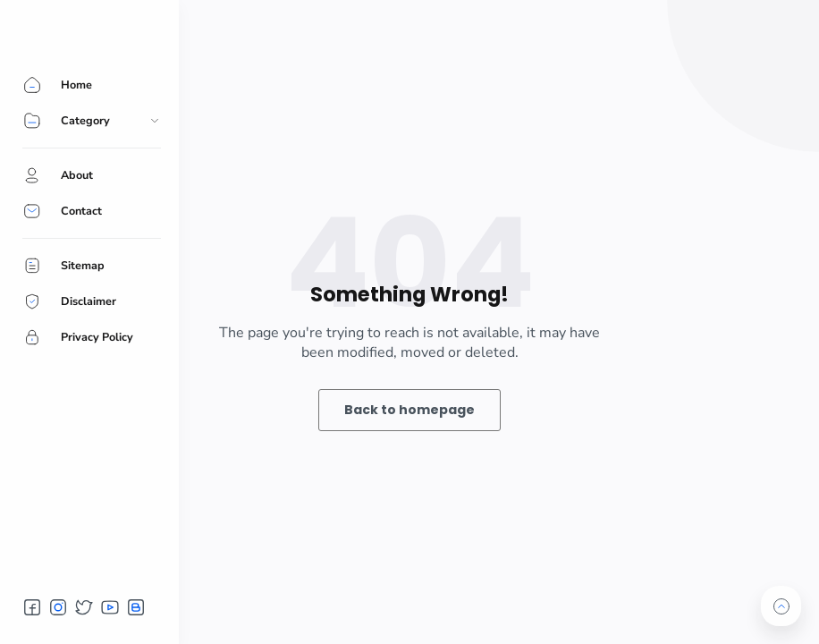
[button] (32, 607)
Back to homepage (409, 410)
